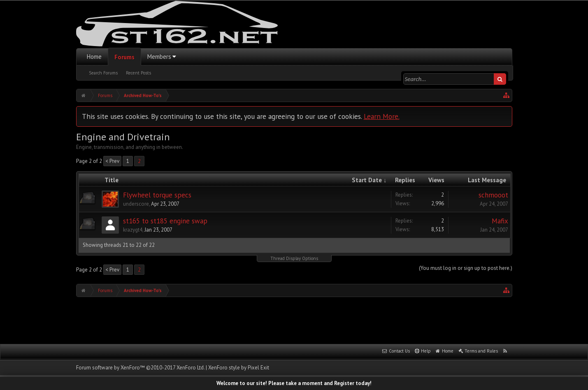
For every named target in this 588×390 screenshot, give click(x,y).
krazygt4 (133, 230)
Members (159, 57)
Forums (124, 57)
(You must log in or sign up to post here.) (466, 268)
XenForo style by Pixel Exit (239, 368)
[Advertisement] (294, 320)
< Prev (112, 161)
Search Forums (103, 73)
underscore (136, 204)
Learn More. (382, 116)
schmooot (493, 195)
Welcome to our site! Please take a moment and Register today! (294, 383)
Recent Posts (138, 73)
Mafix (500, 221)
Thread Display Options (294, 258)
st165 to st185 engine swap (165, 221)
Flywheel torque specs (157, 195)
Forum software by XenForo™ (140, 368)
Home (94, 57)
